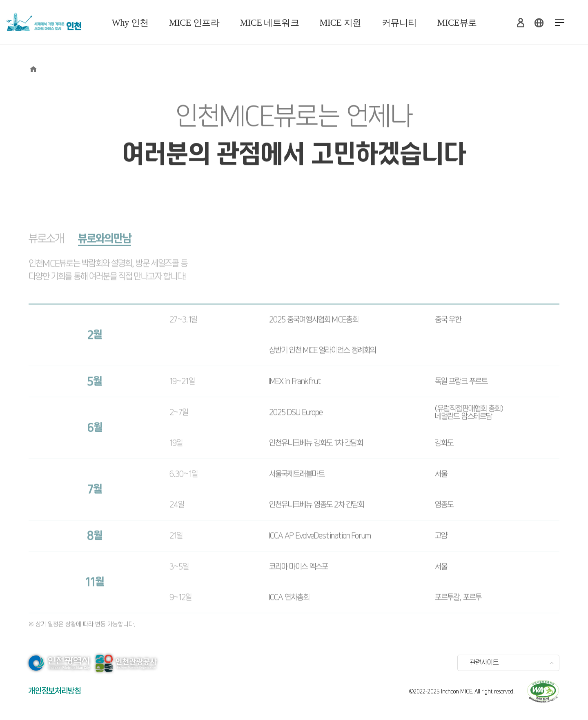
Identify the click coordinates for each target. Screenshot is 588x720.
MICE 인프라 (194, 23)
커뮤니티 (399, 23)
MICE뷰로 (457, 23)
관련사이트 (484, 663)
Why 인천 (130, 23)
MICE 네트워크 (269, 23)
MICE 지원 (341, 23)
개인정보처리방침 (55, 691)
